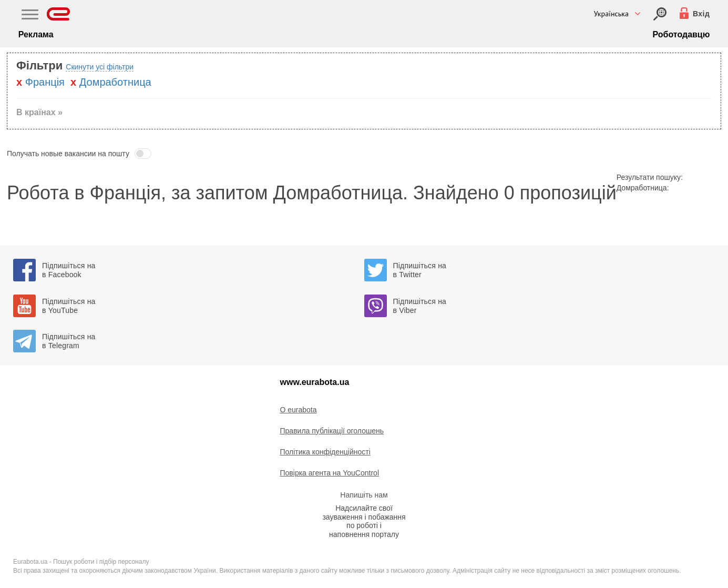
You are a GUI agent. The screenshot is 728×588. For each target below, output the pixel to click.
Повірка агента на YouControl (330, 473)
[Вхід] (660, 14)
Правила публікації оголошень (332, 431)
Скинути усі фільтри (100, 67)
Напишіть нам (364, 495)
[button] (364, 154)
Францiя (45, 82)
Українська (611, 14)
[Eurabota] (59, 14)
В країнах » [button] (39, 112)
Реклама (36, 34)
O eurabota (299, 410)
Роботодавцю (681, 34)
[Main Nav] (30, 16)
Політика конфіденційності (325, 452)
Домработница (115, 82)
